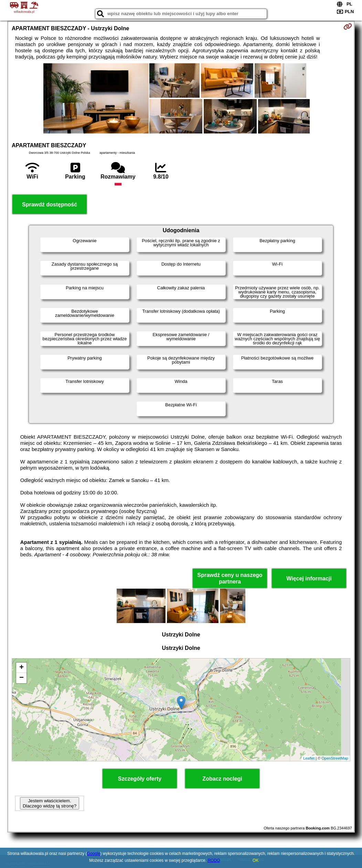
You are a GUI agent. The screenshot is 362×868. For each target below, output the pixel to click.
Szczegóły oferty (140, 779)
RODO (214, 860)
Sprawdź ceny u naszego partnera (230, 578)
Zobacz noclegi (222, 779)
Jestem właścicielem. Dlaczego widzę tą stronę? (50, 803)
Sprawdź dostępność (50, 205)
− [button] (22, 678)
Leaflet (309, 758)
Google (94, 854)
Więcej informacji (309, 578)
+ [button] (22, 668)
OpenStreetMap (335, 758)
